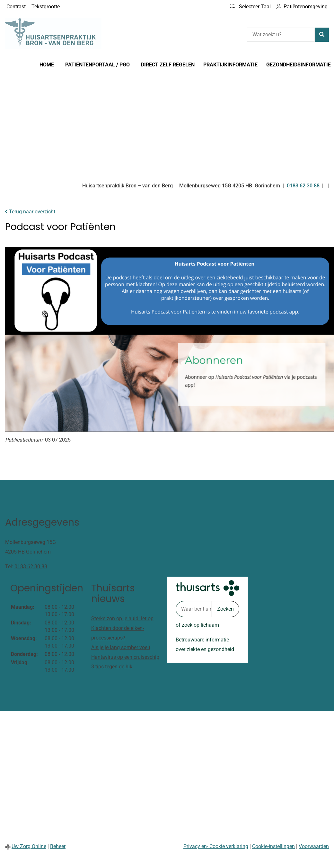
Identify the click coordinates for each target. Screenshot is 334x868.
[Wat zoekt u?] (281, 35)
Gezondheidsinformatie (299, 65)
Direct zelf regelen (168, 65)
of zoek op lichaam (197, 625)
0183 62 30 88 (31, 567)
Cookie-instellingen (273, 846)
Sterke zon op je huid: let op (122, 619)
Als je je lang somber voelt (121, 647)
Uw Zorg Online (29, 846)
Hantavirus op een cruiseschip (125, 657)
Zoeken (225, 609)
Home (47, 65)
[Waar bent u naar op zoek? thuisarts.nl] (194, 609)
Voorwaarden (314, 846)
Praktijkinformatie (230, 65)
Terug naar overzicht (30, 212)
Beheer (58, 846)
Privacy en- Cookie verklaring (216, 846)
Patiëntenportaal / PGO (97, 65)
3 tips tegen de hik (112, 667)
